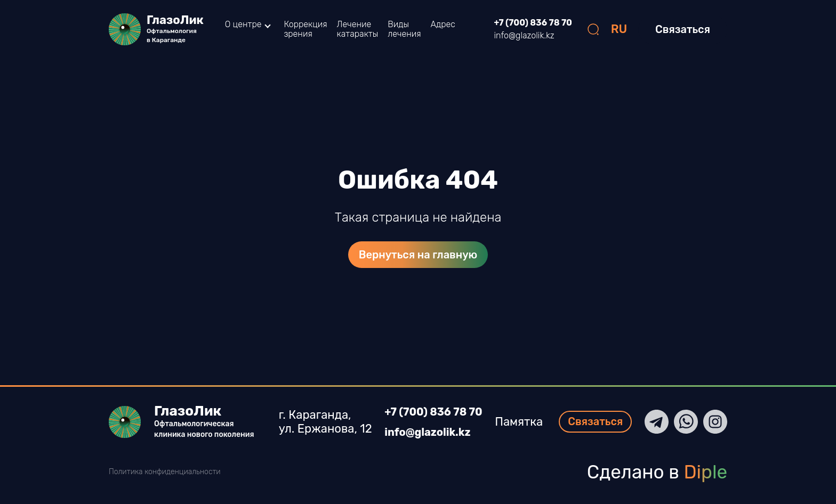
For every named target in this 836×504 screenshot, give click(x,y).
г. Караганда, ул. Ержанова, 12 (323, 422)
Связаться (683, 29)
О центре (243, 25)
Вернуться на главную (418, 255)
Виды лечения (404, 29)
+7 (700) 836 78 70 (533, 23)
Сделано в (657, 472)
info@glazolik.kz (524, 36)
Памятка (521, 422)
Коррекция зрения (305, 29)
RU (619, 29)
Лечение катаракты (358, 29)
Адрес (443, 24)
